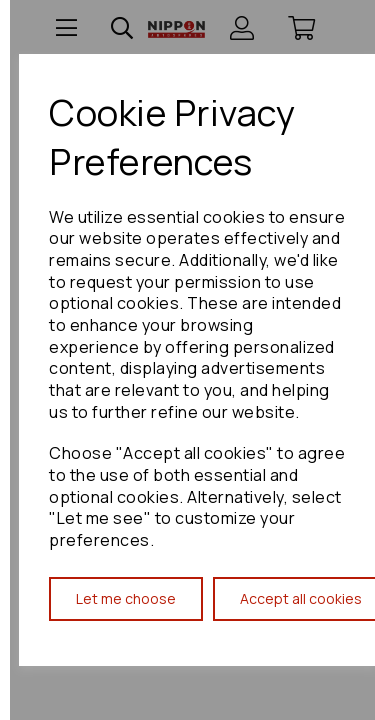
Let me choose (126, 598)
